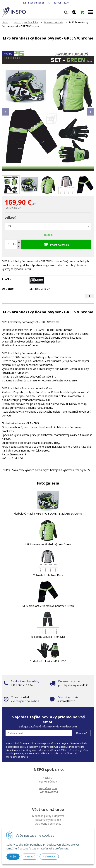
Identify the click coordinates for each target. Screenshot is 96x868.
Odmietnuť (49, 857)
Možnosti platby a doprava (48, 816)
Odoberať (81, 733)
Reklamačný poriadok (48, 820)
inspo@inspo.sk (36, 3)
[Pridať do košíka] (56, 244)
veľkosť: (10, 218)
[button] (66, 12)
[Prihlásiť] (74, 12)
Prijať (13, 857)
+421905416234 (61, 3)
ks (15, 244)
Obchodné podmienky (48, 824)
